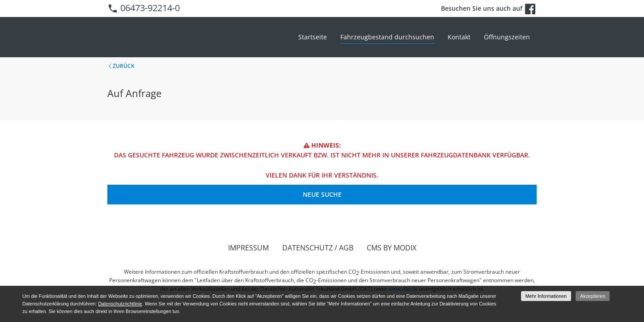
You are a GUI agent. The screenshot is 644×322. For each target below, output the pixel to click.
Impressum (248, 248)
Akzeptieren (593, 296)
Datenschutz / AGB (318, 248)
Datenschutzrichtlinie (120, 304)
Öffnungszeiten (507, 37)
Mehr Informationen (546, 296)
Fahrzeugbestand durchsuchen (387, 37)
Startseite (313, 37)
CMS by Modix (392, 248)
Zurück (124, 66)
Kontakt (459, 37)
